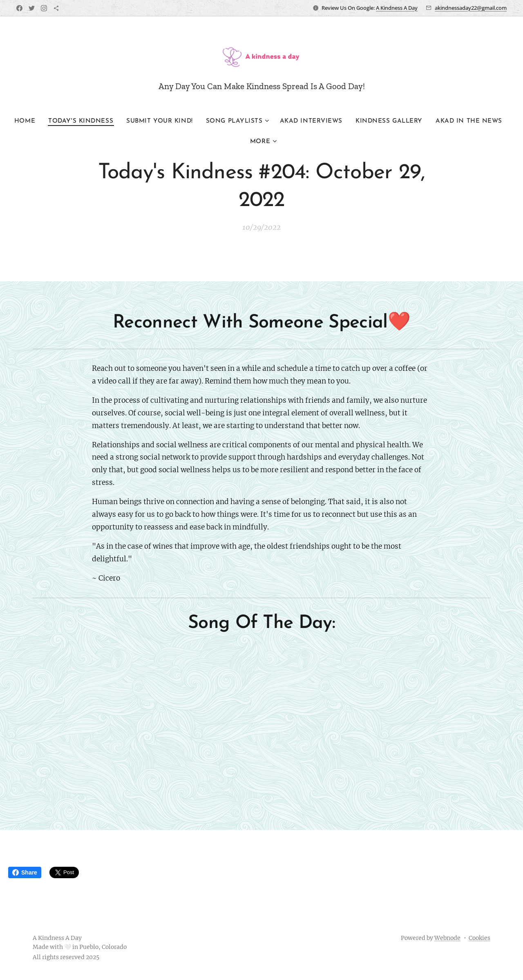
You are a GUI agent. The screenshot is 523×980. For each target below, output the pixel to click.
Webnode (447, 938)
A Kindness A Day (397, 8)
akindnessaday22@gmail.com (471, 8)
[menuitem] (46, 121)
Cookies (479, 938)
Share (25, 872)
